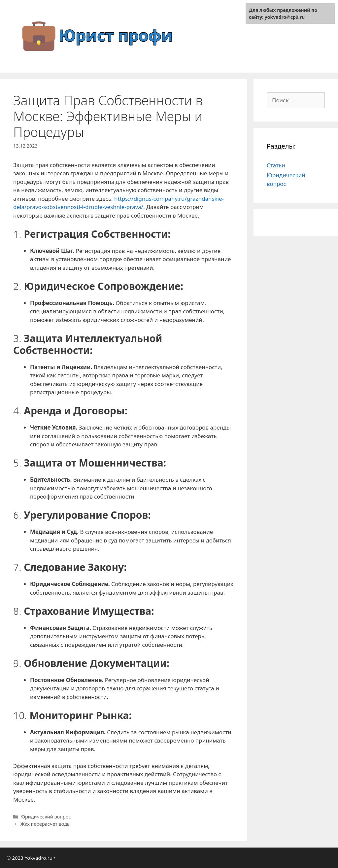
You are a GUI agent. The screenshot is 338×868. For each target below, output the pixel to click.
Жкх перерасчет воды (46, 824)
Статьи (276, 165)
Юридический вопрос (46, 817)
